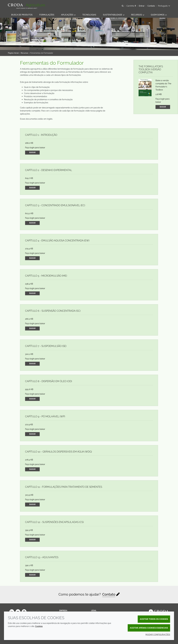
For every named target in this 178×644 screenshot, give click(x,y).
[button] (22, 15)
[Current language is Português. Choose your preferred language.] (164, 6)
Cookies (39, 626)
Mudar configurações (158, 635)
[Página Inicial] (27, 5)
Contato (109, 595)
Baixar (163, 107)
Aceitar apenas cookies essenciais (149, 628)
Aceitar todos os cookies (154, 619)
